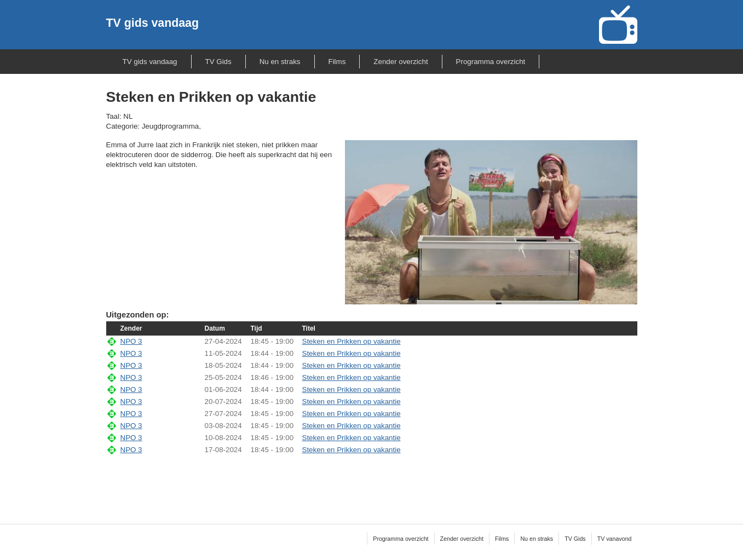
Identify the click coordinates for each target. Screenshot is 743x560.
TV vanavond (615, 539)
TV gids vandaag (152, 23)
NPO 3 (131, 341)
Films (337, 62)
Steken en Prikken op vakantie (352, 341)
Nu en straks (280, 62)
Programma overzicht (491, 62)
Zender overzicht (401, 62)
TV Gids (218, 62)
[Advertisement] (372, 482)
